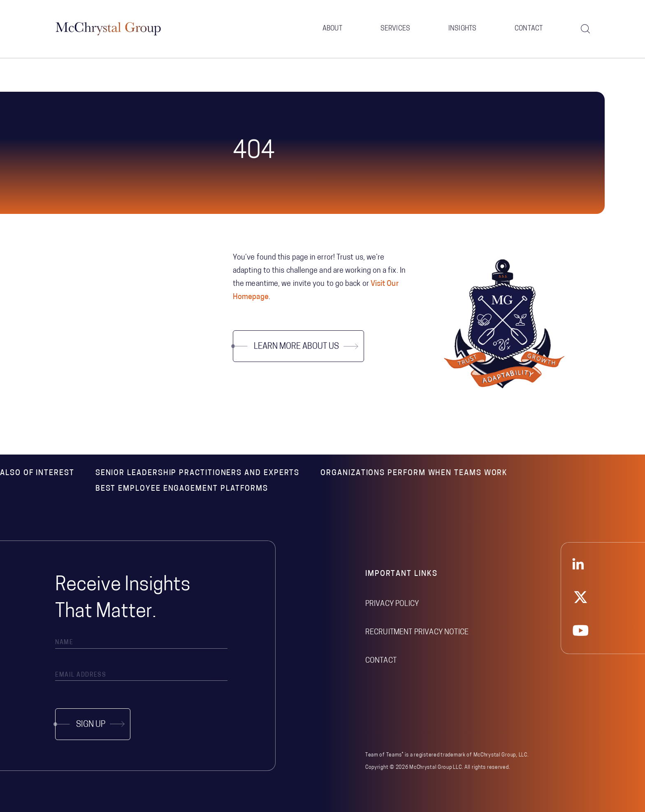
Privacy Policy (392, 604)
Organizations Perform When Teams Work (414, 473)
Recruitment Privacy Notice (417, 632)
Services (395, 29)
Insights (462, 29)
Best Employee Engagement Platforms (182, 489)
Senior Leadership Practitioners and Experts (198, 473)
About (332, 29)
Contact (529, 29)
